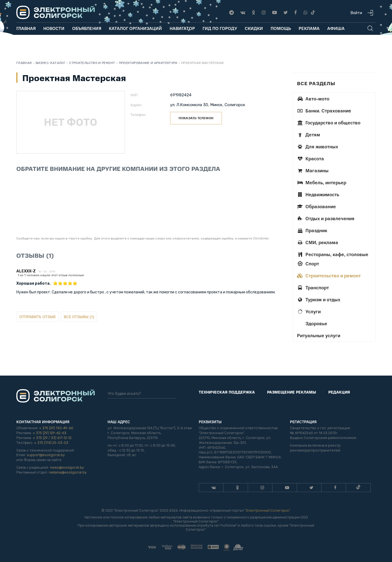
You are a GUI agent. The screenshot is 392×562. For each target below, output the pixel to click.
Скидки (254, 28)
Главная (26, 28)
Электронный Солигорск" (268, 510)
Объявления (87, 28)
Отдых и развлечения (326, 218)
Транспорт (313, 287)
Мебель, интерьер (322, 182)
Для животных (318, 146)
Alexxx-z (26, 271)
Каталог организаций (135, 28)
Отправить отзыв (37, 317)
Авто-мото (313, 99)
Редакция (339, 392)
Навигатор (182, 28)
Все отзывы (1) (79, 317)
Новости (54, 28)
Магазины (313, 170)
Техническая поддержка (227, 392)
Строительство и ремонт (329, 275)
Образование (316, 206)
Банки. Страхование (324, 110)
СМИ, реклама (318, 242)
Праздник (312, 230)
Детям (309, 134)
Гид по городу (220, 28)
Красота (310, 158)
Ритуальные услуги (319, 335)
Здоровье (316, 323)
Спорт (308, 263)
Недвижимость (318, 194)
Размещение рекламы (292, 392)
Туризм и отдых (319, 299)
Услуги (309, 311)
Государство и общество (329, 122)
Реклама (309, 28)
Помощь (281, 28)
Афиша (336, 28)
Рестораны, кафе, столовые (333, 254)
